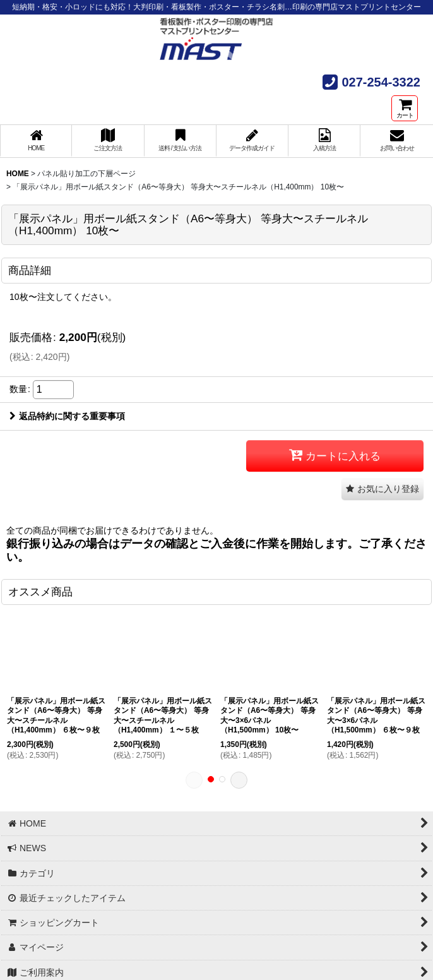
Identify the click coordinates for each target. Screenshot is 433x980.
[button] (383, 489)
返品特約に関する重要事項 (67, 416)
